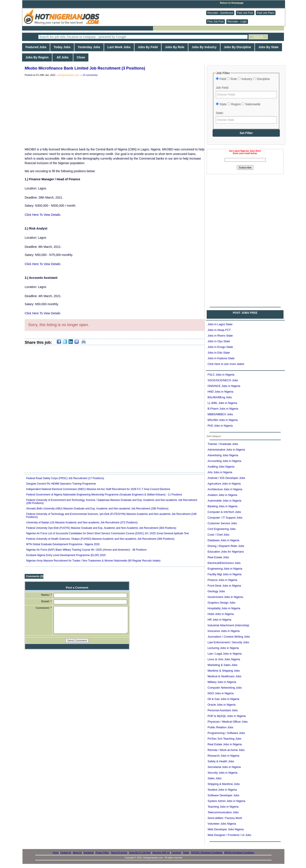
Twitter (186, 853)
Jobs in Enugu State (220, 347)
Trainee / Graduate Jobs (223, 444)
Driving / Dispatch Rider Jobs (226, 546)
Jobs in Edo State (219, 353)
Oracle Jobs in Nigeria (222, 705)
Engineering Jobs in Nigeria (225, 569)
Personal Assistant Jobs (223, 710)
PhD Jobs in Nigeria (220, 426)
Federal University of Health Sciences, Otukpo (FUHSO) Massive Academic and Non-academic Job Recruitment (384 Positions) (100, 539)
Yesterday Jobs (89, 47)
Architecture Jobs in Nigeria (225, 489)
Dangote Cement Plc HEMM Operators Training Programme (61, 484)
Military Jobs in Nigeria (222, 682)
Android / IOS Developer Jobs (226, 478)
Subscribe (245, 168)
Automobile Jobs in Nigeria (224, 501)
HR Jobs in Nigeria (219, 620)
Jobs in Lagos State (220, 324)
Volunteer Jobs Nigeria (222, 824)
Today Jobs (62, 47)
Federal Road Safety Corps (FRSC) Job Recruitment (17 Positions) (65, 478)
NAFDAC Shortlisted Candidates (207, 853)
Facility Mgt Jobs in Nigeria (224, 574)
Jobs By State (268, 47)
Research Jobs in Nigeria (223, 756)
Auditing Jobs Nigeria (221, 467)
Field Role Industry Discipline (243, 79)
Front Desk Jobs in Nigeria (224, 586)
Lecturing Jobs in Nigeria (223, 648)
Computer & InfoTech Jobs (224, 512)
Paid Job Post (245, 13)
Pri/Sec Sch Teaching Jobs (224, 739)
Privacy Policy (102, 853)
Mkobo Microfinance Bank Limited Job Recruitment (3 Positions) (85, 68)
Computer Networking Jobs (225, 688)
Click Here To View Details (43, 215)
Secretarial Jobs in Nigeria (224, 767)
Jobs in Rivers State (220, 336)
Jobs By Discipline (237, 47)
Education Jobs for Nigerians (226, 552)
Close (81, 57)
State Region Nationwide (238, 104)
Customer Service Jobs (222, 523)
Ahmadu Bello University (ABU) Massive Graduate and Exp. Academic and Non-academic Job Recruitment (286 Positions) (97, 509)
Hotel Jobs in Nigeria (221, 614)
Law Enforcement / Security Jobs (228, 642)
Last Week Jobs (119, 47)
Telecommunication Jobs (223, 812)
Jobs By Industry (204, 47)
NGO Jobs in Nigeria (221, 693)
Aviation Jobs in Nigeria (222, 495)
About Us (77, 853)
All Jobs (63, 57)
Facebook (176, 853)
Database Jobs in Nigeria (223, 540)
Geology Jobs (216, 591)
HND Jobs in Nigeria (220, 392)
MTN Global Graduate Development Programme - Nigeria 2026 (63, 544)
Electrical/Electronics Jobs (224, 563)
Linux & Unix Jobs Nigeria (224, 659)
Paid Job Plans (266, 13)
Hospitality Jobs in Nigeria (224, 608)
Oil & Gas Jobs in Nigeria (223, 699)
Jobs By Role (175, 47)
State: (220, 113)
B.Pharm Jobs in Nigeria (223, 409)
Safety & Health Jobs (221, 761)
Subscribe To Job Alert (140, 853)
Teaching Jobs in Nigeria (223, 807)
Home (56, 853)
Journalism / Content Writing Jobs (229, 637)
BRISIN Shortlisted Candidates (239, 853)
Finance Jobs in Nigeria (222, 580)
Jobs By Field (148, 47)
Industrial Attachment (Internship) (228, 625)
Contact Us (66, 853)
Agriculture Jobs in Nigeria (224, 484)
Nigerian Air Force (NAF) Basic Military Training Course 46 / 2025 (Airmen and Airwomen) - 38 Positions (86, 550)
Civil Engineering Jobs (222, 529)
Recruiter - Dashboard (220, 13)
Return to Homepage (232, 3)
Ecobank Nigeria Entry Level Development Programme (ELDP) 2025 (66, 555)
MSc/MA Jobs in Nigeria (223, 420)
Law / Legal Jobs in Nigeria (225, 654)
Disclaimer (89, 853)
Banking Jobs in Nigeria (223, 506)
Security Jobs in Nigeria (223, 773)
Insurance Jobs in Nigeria (224, 631)
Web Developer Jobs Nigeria (226, 829)
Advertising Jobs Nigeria (223, 455)
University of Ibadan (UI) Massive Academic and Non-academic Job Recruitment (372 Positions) (82, 523)
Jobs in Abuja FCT (219, 330)
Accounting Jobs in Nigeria (224, 461)
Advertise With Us (161, 853)
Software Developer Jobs (223, 795)
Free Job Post (216, 22)
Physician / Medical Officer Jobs (228, 722)
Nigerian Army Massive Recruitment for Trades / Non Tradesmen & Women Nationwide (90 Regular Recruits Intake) (93, 561)
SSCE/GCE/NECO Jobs (223, 380)
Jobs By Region (37, 57)
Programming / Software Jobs (226, 733)
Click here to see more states (226, 364)
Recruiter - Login (237, 22)
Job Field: (223, 88)
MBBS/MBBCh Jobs (220, 414)
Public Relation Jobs (220, 727)
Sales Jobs (215, 778)
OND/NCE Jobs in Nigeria (224, 386)
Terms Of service (119, 853)
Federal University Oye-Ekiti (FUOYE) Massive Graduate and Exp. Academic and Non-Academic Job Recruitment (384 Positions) (101, 528)
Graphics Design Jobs (221, 603)
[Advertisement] (245, 205)
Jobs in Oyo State (219, 341)
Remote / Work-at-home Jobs (226, 750)
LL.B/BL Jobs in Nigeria (222, 403)
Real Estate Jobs (218, 557)
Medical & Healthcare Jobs (224, 676)
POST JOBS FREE (245, 313)
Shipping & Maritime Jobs (224, 784)
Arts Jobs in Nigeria (220, 472)
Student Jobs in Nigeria (222, 790)
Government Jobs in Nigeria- (226, 597)
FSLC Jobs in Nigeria (221, 375)
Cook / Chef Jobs (218, 535)
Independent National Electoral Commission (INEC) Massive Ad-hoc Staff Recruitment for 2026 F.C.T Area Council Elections (98, 489)
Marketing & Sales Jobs (223, 665)
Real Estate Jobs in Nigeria (225, 744)
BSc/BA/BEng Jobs (220, 397)
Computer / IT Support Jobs (225, 518)
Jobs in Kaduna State (221, 358)
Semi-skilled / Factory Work (225, 818)
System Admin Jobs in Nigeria (226, 801)
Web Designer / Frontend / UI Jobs (229, 835)
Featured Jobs (36, 47)
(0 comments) (90, 75)
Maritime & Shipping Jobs (224, 671)
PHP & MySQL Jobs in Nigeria (227, 716)
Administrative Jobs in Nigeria (226, 450)
